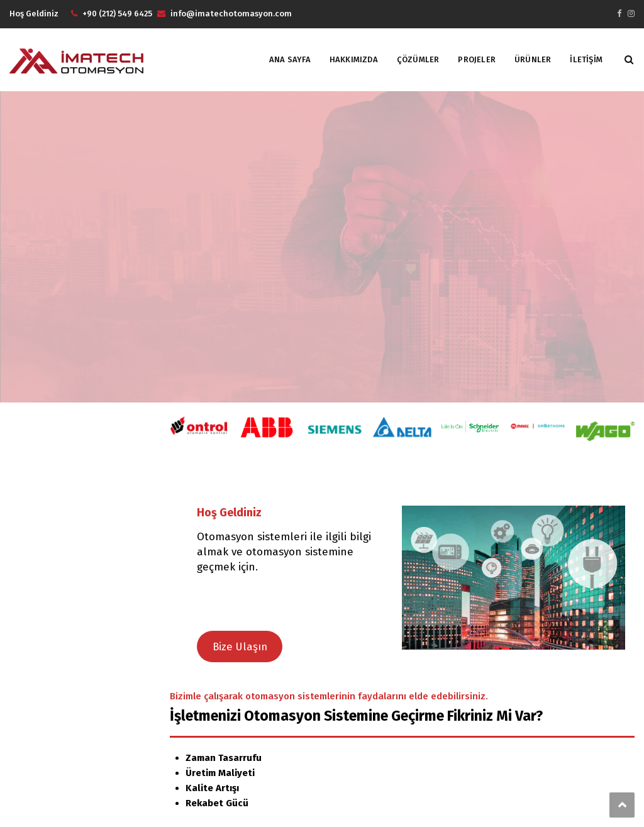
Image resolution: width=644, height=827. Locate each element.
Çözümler (418, 59)
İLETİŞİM (586, 59)
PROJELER (477, 59)
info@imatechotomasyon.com (231, 14)
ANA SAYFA (290, 59)
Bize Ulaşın (240, 647)
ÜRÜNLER (533, 59)
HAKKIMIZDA (354, 59)
